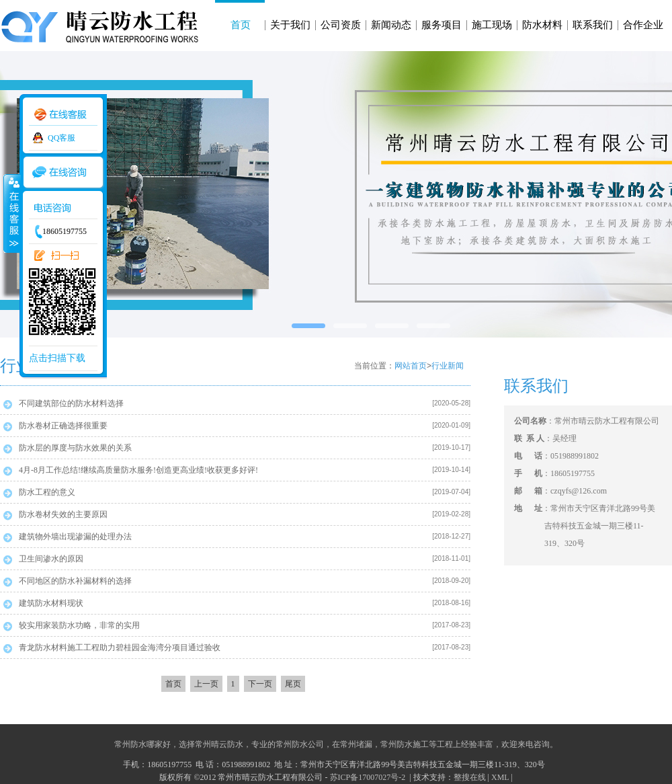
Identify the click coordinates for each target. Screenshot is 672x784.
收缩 (11, 213)
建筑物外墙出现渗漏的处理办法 (75, 537)
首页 (241, 25)
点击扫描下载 (57, 358)
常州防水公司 (300, 744)
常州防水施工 (405, 744)
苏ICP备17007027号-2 (369, 777)
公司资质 (341, 25)
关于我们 (290, 25)
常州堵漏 (356, 744)
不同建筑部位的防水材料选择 (71, 403)
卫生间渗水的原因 (51, 559)
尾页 (293, 684)
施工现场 (492, 25)
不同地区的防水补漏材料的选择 (75, 581)
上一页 (206, 684)
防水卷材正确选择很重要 (63, 426)
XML (500, 777)
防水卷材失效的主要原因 (63, 514)
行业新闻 (448, 366)
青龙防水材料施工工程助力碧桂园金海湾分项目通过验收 (120, 648)
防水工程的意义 (47, 492)
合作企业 (643, 25)
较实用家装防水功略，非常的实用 (79, 625)
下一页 (260, 684)
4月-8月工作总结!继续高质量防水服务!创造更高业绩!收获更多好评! (138, 470)
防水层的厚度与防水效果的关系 (75, 448)
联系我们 (593, 25)
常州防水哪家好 (142, 744)
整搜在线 (470, 777)
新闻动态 (391, 25)
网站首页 (411, 366)
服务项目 (442, 25)
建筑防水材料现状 (51, 603)
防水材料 (542, 25)
